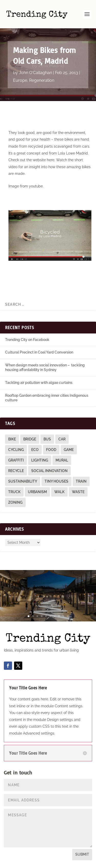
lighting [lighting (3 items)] (40, 460)
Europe (20, 80)
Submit (82, 854)
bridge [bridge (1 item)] (30, 439)
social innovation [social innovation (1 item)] (49, 471)
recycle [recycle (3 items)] (16, 471)
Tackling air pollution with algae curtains (39, 383)
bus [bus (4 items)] (47, 439)
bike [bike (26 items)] (12, 439)
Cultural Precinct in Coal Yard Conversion (39, 352)
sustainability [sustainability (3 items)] (23, 481)
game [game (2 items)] (69, 450)
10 (68, 616)
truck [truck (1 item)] (14, 492)
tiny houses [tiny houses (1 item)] (56, 481)
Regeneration (42, 80)
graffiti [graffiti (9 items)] (16, 460)
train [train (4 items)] (81, 481)
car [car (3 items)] (62, 439)
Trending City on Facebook (27, 340)
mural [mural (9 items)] (62, 460)
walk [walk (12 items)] (59, 492)
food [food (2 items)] (51, 450)
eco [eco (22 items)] (35, 450)
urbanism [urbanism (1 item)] (37, 492)
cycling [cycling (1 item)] (16, 450)
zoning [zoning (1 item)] (15, 502)
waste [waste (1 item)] (78, 492)
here (51, 160)
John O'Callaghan (35, 73)
